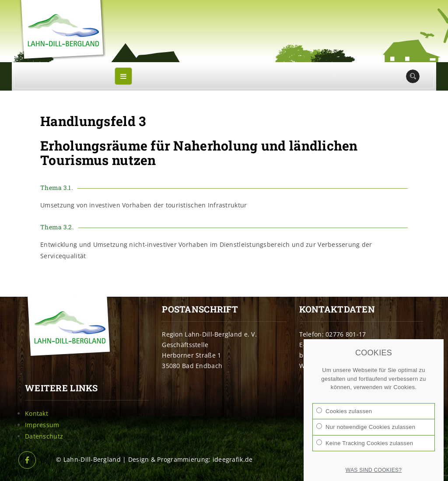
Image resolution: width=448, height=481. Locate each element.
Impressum (42, 425)
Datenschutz (44, 436)
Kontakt (37, 413)
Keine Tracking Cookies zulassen (365, 443)
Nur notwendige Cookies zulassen (366, 427)
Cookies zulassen (344, 411)
